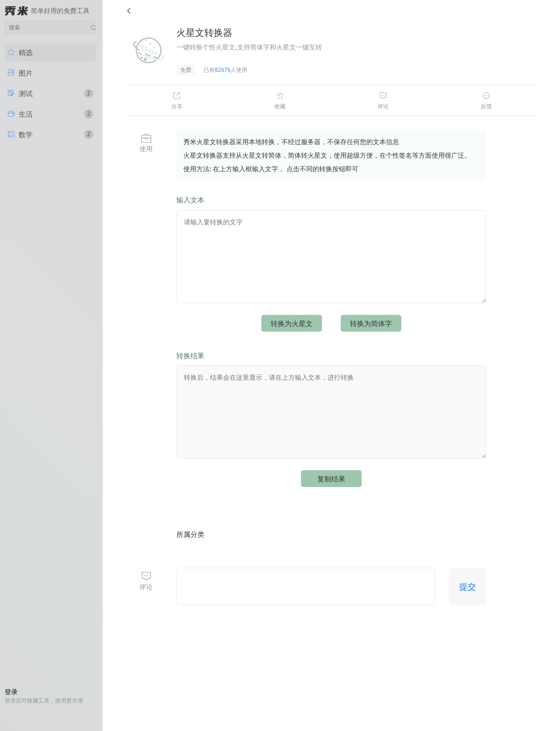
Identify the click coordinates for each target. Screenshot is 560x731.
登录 (11, 692)
